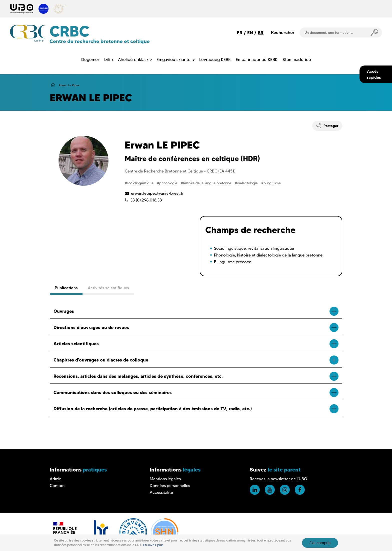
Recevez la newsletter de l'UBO (278, 479)
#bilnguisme (271, 183)
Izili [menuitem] (107, 59)
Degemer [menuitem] (90, 59)
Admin (56, 479)
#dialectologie (247, 183)
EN (250, 33)
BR (261, 33)
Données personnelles (170, 486)
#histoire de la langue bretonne (206, 183)
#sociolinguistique (140, 183)
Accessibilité (161, 492)
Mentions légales (165, 479)
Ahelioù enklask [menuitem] (133, 59)
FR (240, 33)
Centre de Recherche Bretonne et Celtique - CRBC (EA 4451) (180, 171)
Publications (66, 288)
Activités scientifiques (108, 288)
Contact (57, 486)
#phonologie (168, 183)
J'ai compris (320, 543)
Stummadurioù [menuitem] (297, 59)
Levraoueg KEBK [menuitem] (215, 59)
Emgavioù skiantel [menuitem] (174, 59)
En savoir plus (153, 545)
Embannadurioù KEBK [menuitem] (257, 59)
